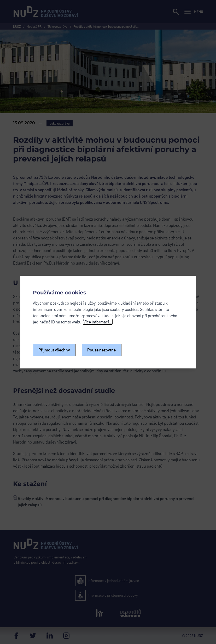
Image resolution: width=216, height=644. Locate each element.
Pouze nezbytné (102, 350)
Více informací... (98, 322)
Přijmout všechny (54, 350)
